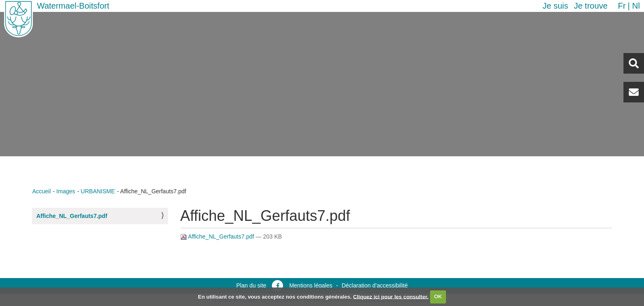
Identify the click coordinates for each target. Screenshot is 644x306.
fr (622, 6)
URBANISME (98, 191)
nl (636, 6)
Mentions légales (311, 285)
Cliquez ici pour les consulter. (391, 296)
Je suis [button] (555, 6)
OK (438, 296)
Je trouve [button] (591, 6)
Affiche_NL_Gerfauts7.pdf (72, 216)
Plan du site (251, 285)
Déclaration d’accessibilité (375, 285)
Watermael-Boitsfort (73, 6)
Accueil (41, 191)
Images (66, 191)
